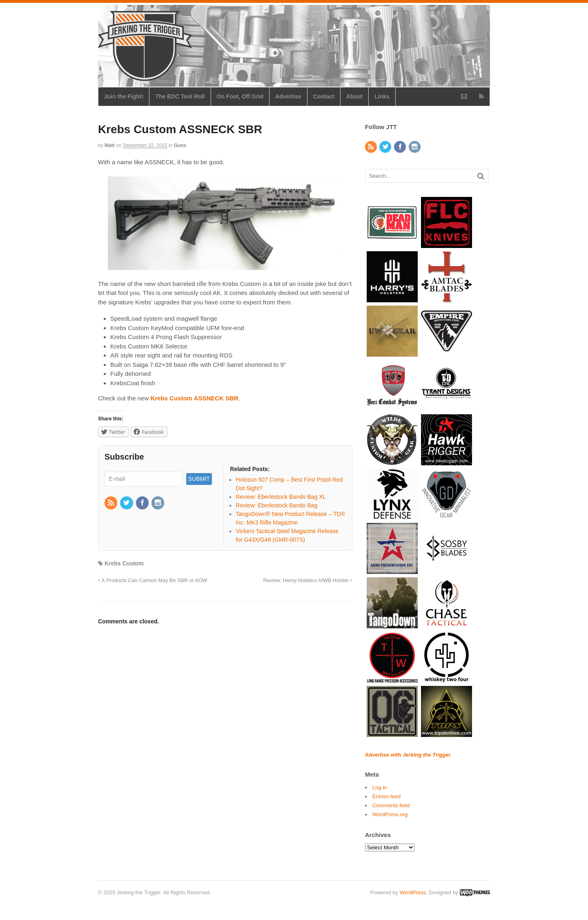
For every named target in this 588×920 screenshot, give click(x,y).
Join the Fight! (124, 96)
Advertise (288, 96)
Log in (380, 787)
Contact (324, 96)
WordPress (413, 892)
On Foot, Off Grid (240, 96)
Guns (180, 145)
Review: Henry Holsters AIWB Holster (307, 581)
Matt (110, 145)
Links (382, 96)
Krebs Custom (124, 563)
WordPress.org (390, 814)
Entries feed (386, 796)
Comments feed (391, 805)
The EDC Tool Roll (180, 96)
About (354, 96)
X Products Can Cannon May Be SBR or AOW (153, 581)
